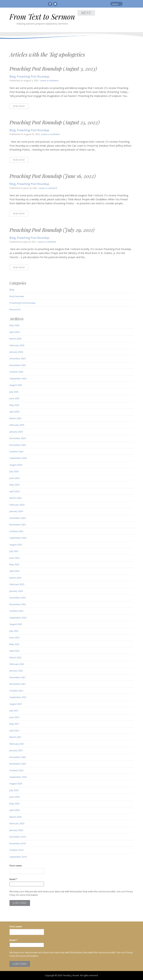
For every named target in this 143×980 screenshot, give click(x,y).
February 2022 (17, 664)
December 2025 (18, 358)
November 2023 (18, 525)
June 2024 (14, 478)
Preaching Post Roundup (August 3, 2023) (53, 69)
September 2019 (18, 857)
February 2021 (17, 744)
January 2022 (16, 671)
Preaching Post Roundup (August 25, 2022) (55, 122)
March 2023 (15, 578)
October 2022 (16, 611)
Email (13, 879)
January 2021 (16, 750)
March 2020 (15, 817)
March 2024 (15, 498)
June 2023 (14, 558)
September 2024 (18, 458)
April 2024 (14, 491)
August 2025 (16, 385)
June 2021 (14, 717)
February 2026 (17, 345)
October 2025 (16, 372)
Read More (19, 106)
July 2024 (14, 471)
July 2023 (14, 551)
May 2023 (14, 564)
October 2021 (16, 691)
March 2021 (15, 737)
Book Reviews (17, 296)
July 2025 (14, 392)
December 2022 (18, 598)
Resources (15, 309)
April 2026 (14, 332)
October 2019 (16, 850)
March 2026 (15, 339)
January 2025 (16, 432)
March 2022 (15, 657)
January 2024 (16, 511)
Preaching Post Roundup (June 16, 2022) (53, 176)
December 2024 (18, 438)
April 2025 (14, 412)
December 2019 (18, 837)
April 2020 (14, 810)
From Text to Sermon (42, 17)
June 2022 (14, 637)
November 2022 (18, 604)
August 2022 (16, 624)
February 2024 (17, 505)
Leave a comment (49, 80)
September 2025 (18, 378)
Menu (86, 13)
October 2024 (16, 451)
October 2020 (16, 770)
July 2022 (14, 631)
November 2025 (18, 365)
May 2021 (14, 724)
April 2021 (14, 731)
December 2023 (18, 518)
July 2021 (14, 710)
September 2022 (18, 618)
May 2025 (14, 405)
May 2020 (14, 804)
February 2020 (17, 823)
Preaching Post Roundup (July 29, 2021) (52, 230)
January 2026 (16, 352)
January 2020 (16, 830)
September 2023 (18, 538)
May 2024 (14, 485)
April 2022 (14, 651)
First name (16, 866)
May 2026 (14, 325)
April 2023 (14, 571)
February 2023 (17, 584)
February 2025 (17, 425)
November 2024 (18, 445)
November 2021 (18, 684)
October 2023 (16, 531)
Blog (13, 76)
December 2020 (18, 757)
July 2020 (14, 790)
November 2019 (18, 843)
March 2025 (15, 418)
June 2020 (14, 797)
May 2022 (14, 644)
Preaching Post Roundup (33, 76)
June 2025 (14, 398)
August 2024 (16, 465)
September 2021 (18, 697)
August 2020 (16, 784)
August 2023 (16, 545)
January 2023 (16, 591)
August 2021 (16, 704)
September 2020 (18, 777)
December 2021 (18, 677)
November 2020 (18, 764)
